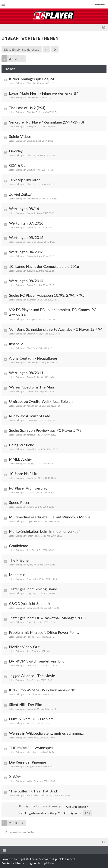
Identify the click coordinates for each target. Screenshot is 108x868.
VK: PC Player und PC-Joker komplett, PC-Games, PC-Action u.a (53, 312)
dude (29, 271)
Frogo (29, 593)
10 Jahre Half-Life (24, 473)
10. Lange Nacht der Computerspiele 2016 (44, 266)
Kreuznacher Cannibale (37, 795)
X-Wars (15, 777)
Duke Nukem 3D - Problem (31, 719)
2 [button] (10, 58)
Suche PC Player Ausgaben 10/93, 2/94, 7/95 (47, 295)
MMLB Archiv (20, 459)
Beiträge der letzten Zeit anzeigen (54, 806)
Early (29, 766)
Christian (31, 98)
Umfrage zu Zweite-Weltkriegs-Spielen (41, 401)
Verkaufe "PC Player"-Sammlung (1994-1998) (46, 122)
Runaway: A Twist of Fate (30, 416)
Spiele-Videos (20, 136)
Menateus (17, 575)
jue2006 (30, 723)
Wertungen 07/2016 (26, 223)
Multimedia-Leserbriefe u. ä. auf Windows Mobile (50, 517)
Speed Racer (19, 502)
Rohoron (31, 637)
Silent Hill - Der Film (26, 704)
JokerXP (30, 665)
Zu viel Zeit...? (20, 194)
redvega (30, 126)
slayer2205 (32, 521)
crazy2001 (32, 492)
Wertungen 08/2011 (26, 373)
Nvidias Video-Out (24, 647)
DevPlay (16, 151)
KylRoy (30, 565)
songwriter (32, 449)
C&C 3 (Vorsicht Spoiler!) (29, 603)
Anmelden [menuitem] (100, 4)
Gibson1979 (32, 334)
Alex (29, 550)
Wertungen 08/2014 (26, 281)
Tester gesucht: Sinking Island (33, 589)
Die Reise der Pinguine (28, 762)
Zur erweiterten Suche (18, 832)
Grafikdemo (19, 546)
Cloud (29, 83)
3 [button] (16, 58)
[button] (22, 59)
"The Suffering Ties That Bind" (34, 791)
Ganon (30, 213)
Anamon (30, 579)
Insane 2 (16, 344)
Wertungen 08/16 (24, 209)
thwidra (30, 507)
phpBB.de (47, 863)
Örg (28, 464)
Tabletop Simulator (24, 180)
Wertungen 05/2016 (26, 237)
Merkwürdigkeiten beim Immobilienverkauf (44, 531)
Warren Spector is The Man (32, 387)
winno (30, 752)
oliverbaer (31, 300)
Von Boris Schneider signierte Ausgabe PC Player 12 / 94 (56, 329)
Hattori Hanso (33, 536)
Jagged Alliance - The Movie (32, 676)
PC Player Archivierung (28, 488)
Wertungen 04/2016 (26, 252)
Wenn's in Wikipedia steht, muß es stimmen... (46, 733)
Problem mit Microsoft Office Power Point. (44, 632)
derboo (30, 435)
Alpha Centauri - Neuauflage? (33, 358)
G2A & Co (17, 165)
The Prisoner (19, 560)
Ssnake (30, 738)
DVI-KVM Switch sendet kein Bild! (37, 661)
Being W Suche (22, 445)
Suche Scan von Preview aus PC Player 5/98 (45, 430)
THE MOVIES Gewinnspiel (31, 748)
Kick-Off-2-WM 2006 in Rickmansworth (42, 690)
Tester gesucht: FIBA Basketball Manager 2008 (47, 618)
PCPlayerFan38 (34, 319)
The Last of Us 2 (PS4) (27, 108)
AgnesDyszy (32, 406)
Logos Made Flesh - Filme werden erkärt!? (43, 93)
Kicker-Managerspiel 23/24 (32, 79)
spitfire (30, 781)
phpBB (22, 859)
